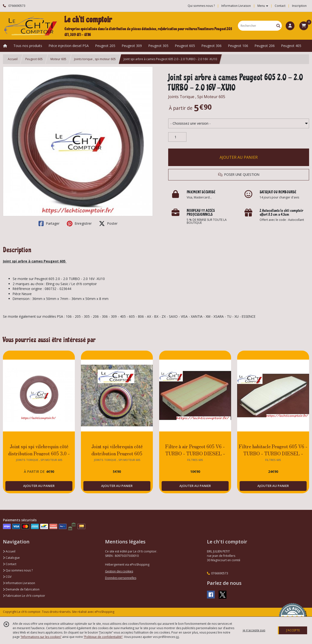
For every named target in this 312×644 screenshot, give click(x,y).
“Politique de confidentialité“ (103, 637)
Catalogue (11, 558)
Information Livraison (19, 583)
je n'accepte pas (254, 630)
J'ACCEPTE (293, 630)
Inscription (299, 6)
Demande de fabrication (21, 589)
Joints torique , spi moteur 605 (95, 59)
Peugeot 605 (34, 59)
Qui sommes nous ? (18, 570)
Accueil (13, 59)
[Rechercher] (278, 26)
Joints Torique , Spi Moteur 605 (197, 97)
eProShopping (104, 612)
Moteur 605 (58, 59)
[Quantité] (177, 137)
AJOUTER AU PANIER (239, 157)
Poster (108, 224)
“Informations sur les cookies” (41, 637)
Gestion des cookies (119, 571)
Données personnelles (121, 578)
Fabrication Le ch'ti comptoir (24, 596)
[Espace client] (290, 26)
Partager (49, 224)
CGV (7, 577)
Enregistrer (79, 224)
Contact (280, 6)
